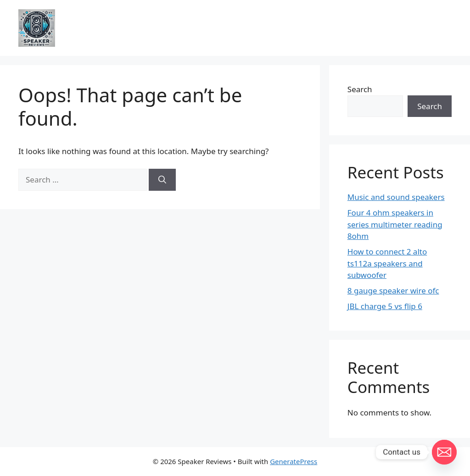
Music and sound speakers (396, 197)
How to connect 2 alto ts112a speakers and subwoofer (387, 263)
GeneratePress (294, 461)
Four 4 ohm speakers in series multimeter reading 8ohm (395, 224)
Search (360, 89)
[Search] (162, 180)
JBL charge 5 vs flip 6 (385, 306)
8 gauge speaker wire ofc (393, 291)
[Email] (444, 452)
